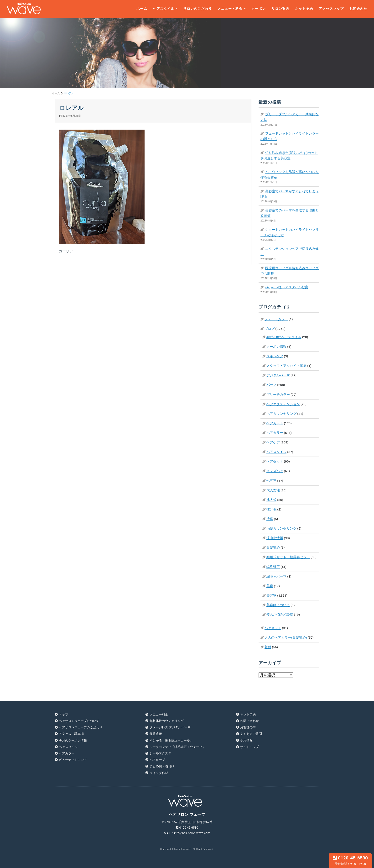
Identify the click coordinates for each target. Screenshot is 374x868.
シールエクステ (160, 753)
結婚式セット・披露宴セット (288, 557)
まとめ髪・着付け (162, 766)
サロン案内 (280, 9)
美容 (270, 586)
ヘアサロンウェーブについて (79, 721)
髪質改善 (156, 734)
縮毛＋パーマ (276, 576)
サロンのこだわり (197, 9)
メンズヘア (275, 471)
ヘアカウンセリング (281, 414)
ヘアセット (275, 461)
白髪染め (273, 547)
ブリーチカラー (278, 395)
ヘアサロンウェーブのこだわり (81, 727)
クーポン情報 (276, 347)
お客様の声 (248, 727)
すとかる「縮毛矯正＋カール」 (171, 740)
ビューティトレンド (73, 760)
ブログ (270, 329)
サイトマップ (249, 747)
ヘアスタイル (164, 9)
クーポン (259, 9)
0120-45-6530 (350, 860)
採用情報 (246, 740)
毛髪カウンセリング (281, 528)
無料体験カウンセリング (167, 721)
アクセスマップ (331, 9)
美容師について (278, 605)
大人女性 (273, 490)
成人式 (271, 500)
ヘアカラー (275, 433)
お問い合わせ (249, 721)
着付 (268, 647)
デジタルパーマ (278, 375)
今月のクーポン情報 (73, 740)
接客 (270, 519)
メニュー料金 (159, 714)
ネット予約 (304, 9)
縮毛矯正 (273, 567)
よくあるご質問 (251, 734)
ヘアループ (157, 760)
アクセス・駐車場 (71, 734)
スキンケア (275, 356)
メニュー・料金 (230, 9)
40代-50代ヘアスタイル (284, 337)
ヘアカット (275, 423)
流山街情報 (275, 538)
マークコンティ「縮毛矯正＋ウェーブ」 (177, 747)
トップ (64, 714)
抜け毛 (271, 509)
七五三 (271, 481)
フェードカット (276, 319)
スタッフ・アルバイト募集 (286, 366)
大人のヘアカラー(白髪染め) (286, 637)
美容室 (271, 595)
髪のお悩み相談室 (280, 615)
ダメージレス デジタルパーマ (170, 727)
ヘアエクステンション (283, 404)
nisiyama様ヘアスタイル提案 (287, 287)
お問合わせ (358, 9)
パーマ (271, 385)
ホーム (142, 9)
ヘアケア (273, 442)
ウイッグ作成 (159, 773)
